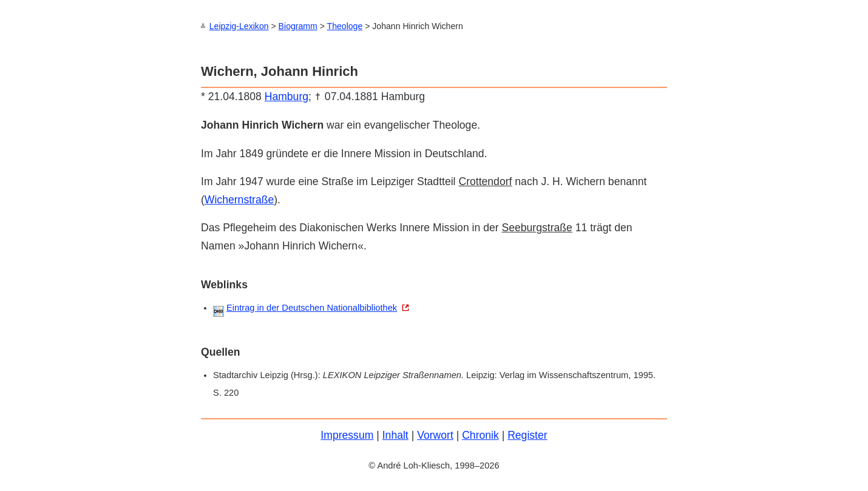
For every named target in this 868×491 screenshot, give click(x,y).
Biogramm (298, 26)
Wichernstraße (239, 199)
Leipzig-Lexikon (239, 26)
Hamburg (287, 96)
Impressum (347, 435)
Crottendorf (485, 181)
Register (527, 435)
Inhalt (395, 435)
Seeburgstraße (537, 227)
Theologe (345, 26)
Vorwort (435, 435)
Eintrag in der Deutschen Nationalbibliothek (312, 307)
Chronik (480, 435)
